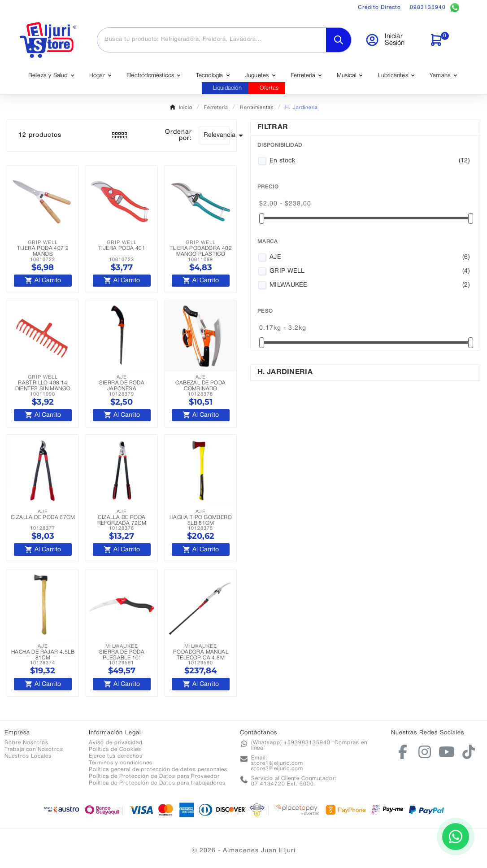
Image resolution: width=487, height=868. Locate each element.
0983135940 (435, 8)
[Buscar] (212, 39)
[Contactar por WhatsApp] (456, 837)
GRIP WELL (370, 271)
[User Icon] (392, 40)
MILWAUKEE (370, 285)
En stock (370, 161)
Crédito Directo (379, 7)
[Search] (339, 40)
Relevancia (217, 135)
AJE (370, 257)
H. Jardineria (285, 372)
